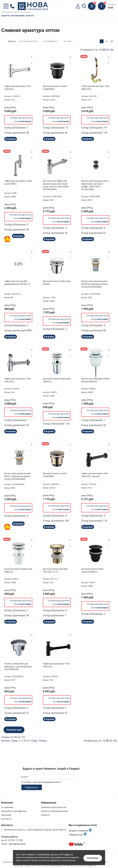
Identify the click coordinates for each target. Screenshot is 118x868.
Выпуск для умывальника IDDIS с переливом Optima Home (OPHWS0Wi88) (18, 476)
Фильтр (12, 41)
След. (34, 741)
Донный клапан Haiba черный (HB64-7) (92, 570)
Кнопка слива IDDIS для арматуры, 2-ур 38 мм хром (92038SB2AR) (18, 666)
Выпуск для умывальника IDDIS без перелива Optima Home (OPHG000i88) (95, 284)
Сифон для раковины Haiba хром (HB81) (18, 182)
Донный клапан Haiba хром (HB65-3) (57, 380)
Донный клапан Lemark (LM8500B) (55, 475)
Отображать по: (97, 50)
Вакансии (6, 815)
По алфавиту (50, 41)
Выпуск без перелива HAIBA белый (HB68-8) (95, 380)
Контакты (6, 819)
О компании (7, 807)
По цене (68, 41)
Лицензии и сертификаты (14, 811)
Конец (43, 741)
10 (100, 50)
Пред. (15, 741)
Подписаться (32, 787)
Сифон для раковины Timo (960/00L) (18, 380)
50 (107, 50)
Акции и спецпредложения (54, 811)
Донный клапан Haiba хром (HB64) (57, 283)
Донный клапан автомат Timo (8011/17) (55, 570)
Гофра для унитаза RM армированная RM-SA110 (17, 283)
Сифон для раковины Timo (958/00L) (18, 88)
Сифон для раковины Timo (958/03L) (56, 665)
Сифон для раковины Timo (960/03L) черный (95, 475)
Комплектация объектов (54, 807)
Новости (45, 815)
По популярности (28, 41)
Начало (6, 741)
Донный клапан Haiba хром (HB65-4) (18, 570)
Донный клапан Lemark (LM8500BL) (55, 88)
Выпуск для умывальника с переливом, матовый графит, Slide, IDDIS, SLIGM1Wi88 (95, 185)
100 (111, 50)
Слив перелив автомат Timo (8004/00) (95, 88)
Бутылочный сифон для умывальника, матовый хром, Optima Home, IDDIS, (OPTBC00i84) (56, 185)
